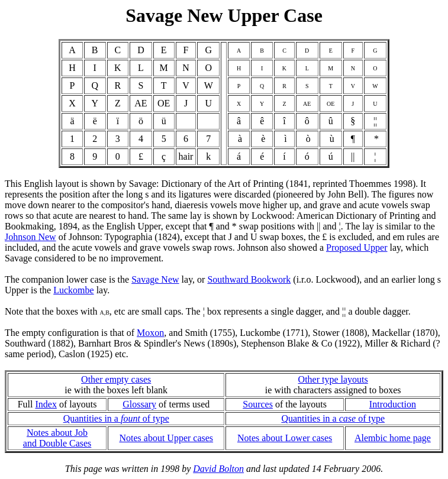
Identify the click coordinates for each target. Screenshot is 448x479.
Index (46, 404)
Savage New (155, 279)
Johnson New (30, 237)
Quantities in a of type (116, 418)
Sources (258, 404)
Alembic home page (393, 438)
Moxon (150, 333)
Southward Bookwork (249, 279)
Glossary (139, 404)
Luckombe (73, 290)
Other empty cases (116, 379)
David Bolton (218, 469)
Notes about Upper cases (166, 438)
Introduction (393, 404)
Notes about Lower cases (285, 438)
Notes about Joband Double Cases (57, 438)
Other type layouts (333, 379)
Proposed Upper (357, 247)
